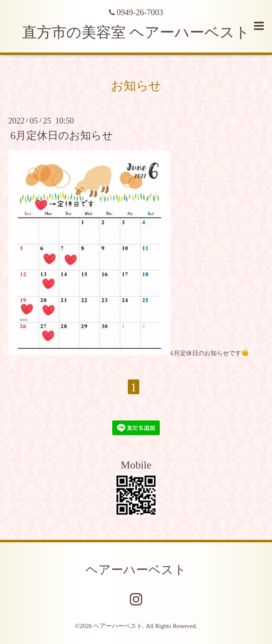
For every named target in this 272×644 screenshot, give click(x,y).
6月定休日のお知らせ (62, 135)
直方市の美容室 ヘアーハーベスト (136, 32)
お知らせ (136, 86)
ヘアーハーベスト (136, 570)
